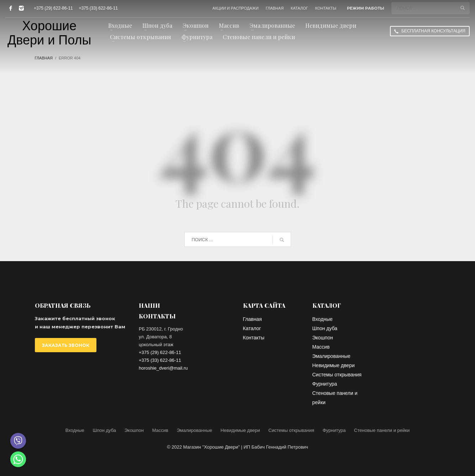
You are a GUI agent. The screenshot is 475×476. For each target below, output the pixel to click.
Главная (44, 58)
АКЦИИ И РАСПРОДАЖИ (236, 8)
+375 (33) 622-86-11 (98, 8)
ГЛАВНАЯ (275, 8)
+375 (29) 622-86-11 (53, 8)
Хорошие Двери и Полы (49, 33)
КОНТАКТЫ (326, 8)
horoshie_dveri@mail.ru (163, 368)
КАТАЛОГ (299, 8)
